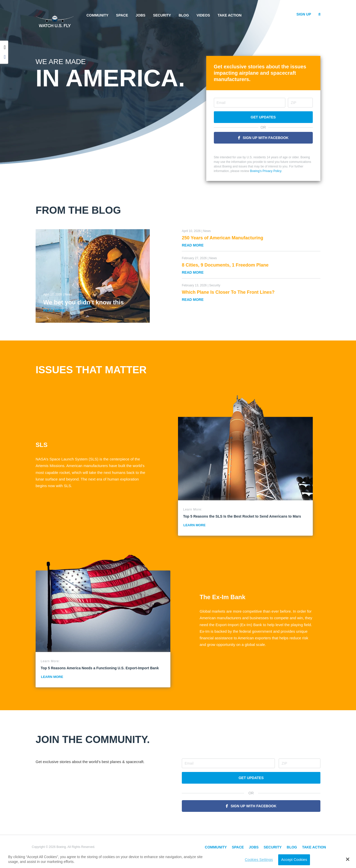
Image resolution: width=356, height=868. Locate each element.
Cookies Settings (259, 860)
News (68, 294)
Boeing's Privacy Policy (266, 171)
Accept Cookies (294, 860)
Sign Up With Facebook (266, 138)
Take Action (230, 15)
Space (122, 15)
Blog (184, 15)
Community (97, 15)
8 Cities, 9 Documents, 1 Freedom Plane (225, 265)
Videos (203, 15)
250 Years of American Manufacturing (222, 238)
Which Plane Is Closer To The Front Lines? (228, 292)
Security (162, 15)
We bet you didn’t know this (84, 302)
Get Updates (263, 117)
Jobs (141, 15)
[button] (348, 859)
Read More (54, 311)
